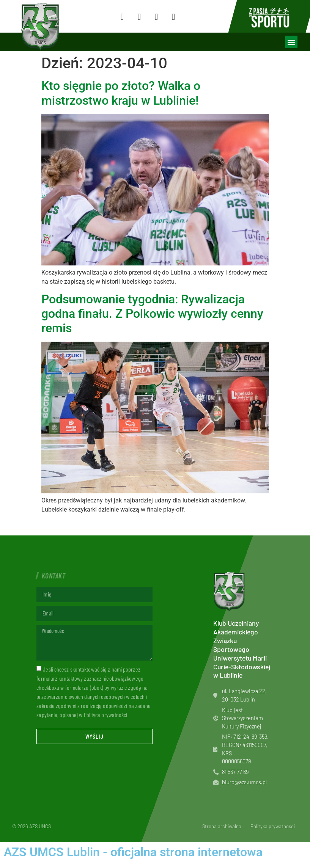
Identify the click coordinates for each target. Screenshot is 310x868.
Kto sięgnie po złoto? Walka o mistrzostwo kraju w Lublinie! (121, 93)
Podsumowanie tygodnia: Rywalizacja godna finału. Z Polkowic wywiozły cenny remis (152, 314)
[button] (291, 42)
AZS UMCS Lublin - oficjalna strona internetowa (133, 852)
